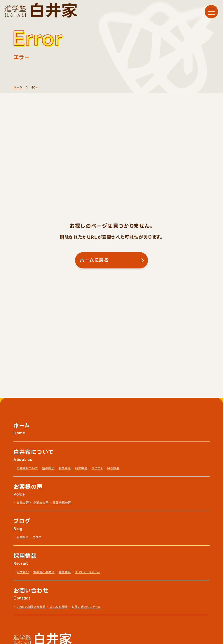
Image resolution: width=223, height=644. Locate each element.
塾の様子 (48, 468)
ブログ (37, 537)
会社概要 (113, 468)
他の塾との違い (44, 572)
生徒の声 (23, 503)
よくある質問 (59, 607)
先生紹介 (23, 572)
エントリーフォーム (87, 572)
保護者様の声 (62, 503)
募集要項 (65, 572)
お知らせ (22, 537)
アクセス (97, 468)
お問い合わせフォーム (86, 607)
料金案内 (65, 468)
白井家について (27, 468)
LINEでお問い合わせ (31, 607)
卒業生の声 (41, 503)
